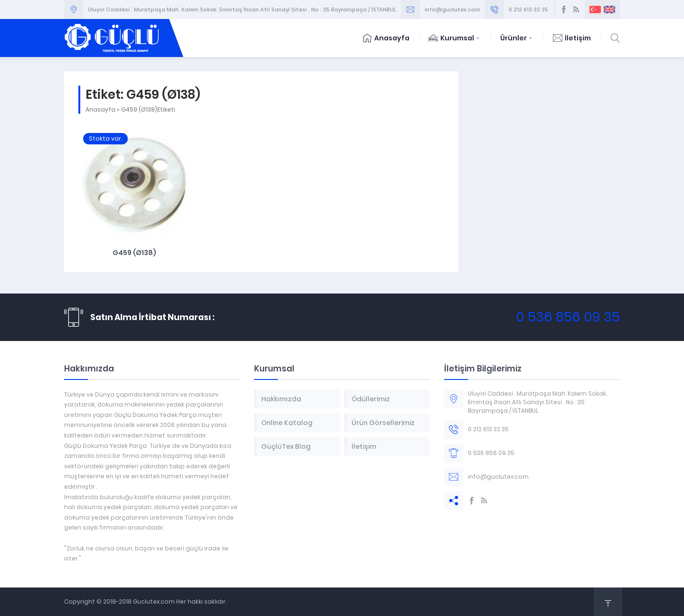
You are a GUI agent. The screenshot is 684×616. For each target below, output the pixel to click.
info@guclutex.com (452, 9)
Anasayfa (386, 38)
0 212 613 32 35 (528, 9)
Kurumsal (455, 38)
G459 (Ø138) (134, 253)
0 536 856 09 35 (568, 317)
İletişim (572, 38)
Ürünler (517, 38)
